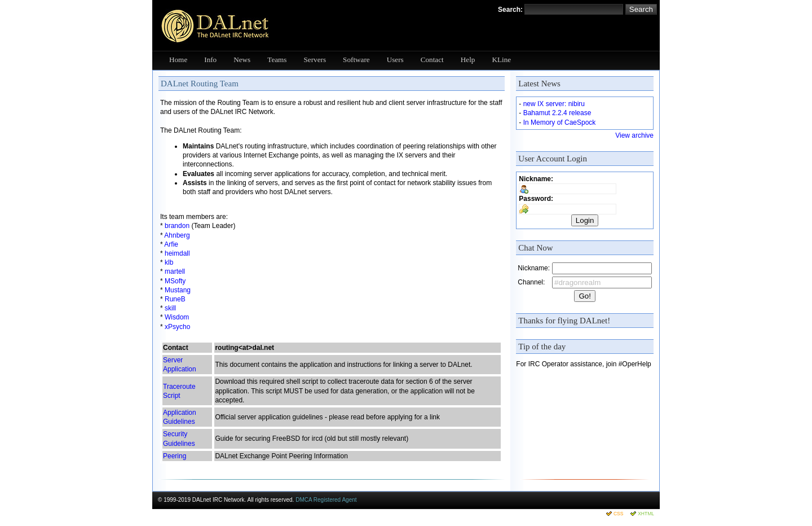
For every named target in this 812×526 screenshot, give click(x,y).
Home (178, 60)
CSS (618, 514)
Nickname (535, 179)
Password (535, 199)
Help (468, 60)
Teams (277, 60)
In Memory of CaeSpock (560, 122)
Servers (315, 60)
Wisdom (177, 317)
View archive (634, 135)
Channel (530, 282)
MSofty (175, 281)
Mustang (178, 290)
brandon (177, 226)
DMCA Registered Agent (326, 500)
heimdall (177, 253)
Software (356, 60)
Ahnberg (177, 235)
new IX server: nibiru (554, 104)
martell (175, 271)
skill (170, 308)
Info (210, 60)
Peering (175, 456)
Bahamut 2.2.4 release (557, 113)
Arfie (171, 244)
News (242, 60)
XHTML (646, 514)
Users (395, 60)
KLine (501, 60)
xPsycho (177, 327)
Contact (432, 60)
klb (169, 262)
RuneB (175, 299)
